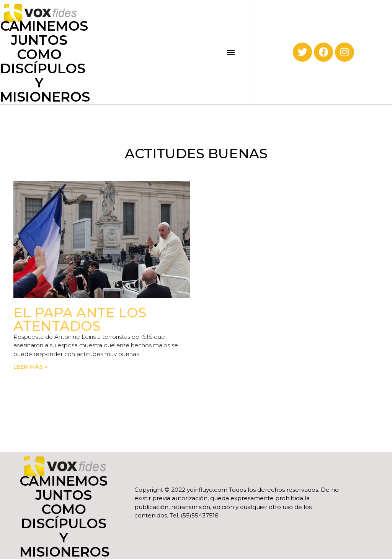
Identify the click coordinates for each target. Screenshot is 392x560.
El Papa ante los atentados (80, 319)
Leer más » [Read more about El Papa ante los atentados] (30, 367)
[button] (231, 52)
